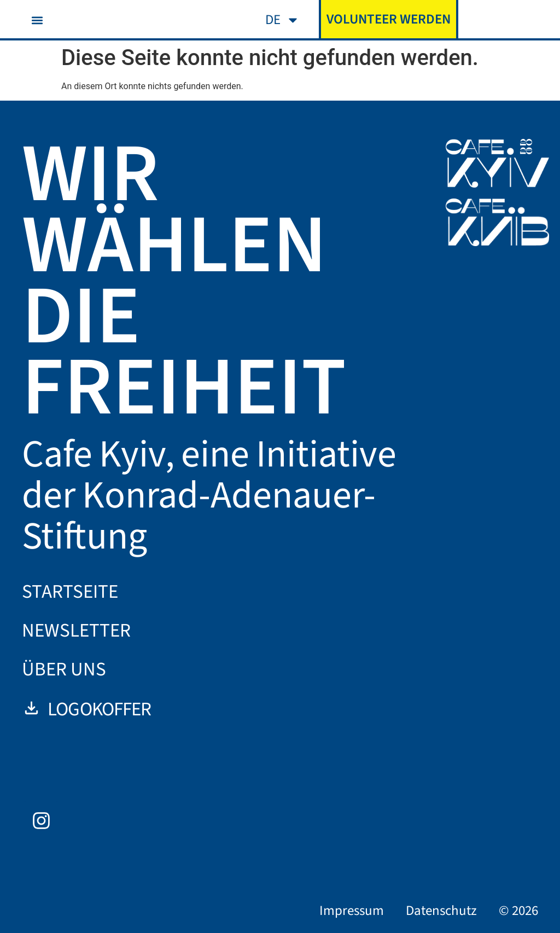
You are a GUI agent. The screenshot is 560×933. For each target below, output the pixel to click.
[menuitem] (282, 20)
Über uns (64, 669)
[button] (37, 20)
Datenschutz (441, 911)
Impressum (352, 911)
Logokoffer (86, 709)
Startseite (70, 592)
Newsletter (76, 631)
